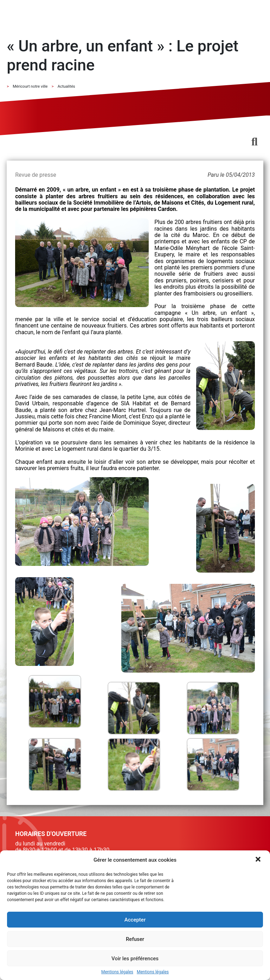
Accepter (135, 920)
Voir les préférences (135, 959)
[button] (259, 860)
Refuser (135, 939)
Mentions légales (117, 972)
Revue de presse (36, 175)
